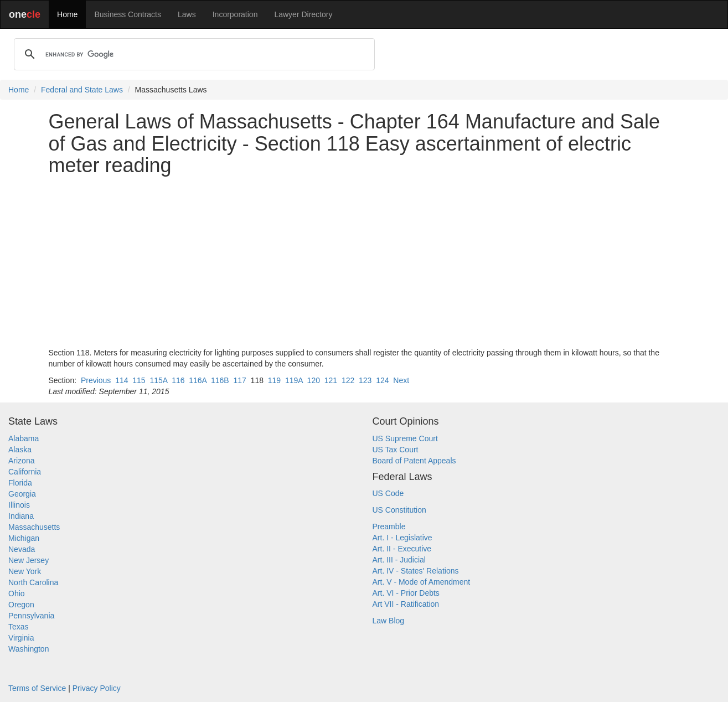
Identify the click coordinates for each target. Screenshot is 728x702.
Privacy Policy (97, 688)
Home (67, 14)
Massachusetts (34, 527)
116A (198, 380)
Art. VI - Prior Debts (406, 593)
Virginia (21, 638)
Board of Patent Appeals (414, 461)
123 (365, 380)
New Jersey (29, 560)
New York (25, 571)
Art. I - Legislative (402, 538)
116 (178, 380)
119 (274, 380)
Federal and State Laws (82, 90)
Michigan (24, 538)
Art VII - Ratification (406, 604)
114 (122, 380)
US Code (388, 493)
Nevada (22, 549)
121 (331, 380)
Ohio (17, 593)
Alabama (24, 438)
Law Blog (389, 621)
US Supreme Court (405, 438)
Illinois (19, 505)
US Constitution (399, 510)
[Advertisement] (364, 262)
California (25, 472)
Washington (29, 649)
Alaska (20, 450)
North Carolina (33, 582)
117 (239, 380)
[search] (193, 54)
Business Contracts (128, 14)
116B (220, 380)
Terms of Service (37, 688)
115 (139, 380)
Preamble (389, 526)
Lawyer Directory (303, 14)
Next (401, 380)
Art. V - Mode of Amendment (422, 582)
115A (158, 380)
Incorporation (235, 14)
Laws (187, 14)
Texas (19, 627)
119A (294, 380)
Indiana (21, 516)
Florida (20, 483)
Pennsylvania (31, 616)
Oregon (21, 605)
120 (314, 380)
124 (382, 380)
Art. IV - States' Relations (416, 571)
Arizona (21, 461)
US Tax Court (396, 450)
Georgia (22, 494)
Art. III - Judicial (399, 560)
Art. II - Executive (402, 549)
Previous (96, 380)
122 (348, 380)
